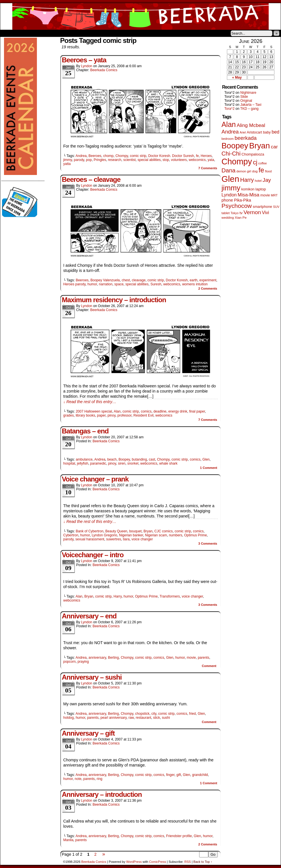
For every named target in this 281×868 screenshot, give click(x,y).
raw (131, 718)
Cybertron (71, 535)
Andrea (81, 156)
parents (203, 658)
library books (85, 415)
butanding (139, 459)
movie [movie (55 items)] (265, 195)
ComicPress (158, 862)
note (78, 779)
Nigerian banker (131, 535)
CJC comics (164, 531)
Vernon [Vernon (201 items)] (252, 212)
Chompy (122, 156)
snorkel (133, 463)
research (115, 160)
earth (194, 280)
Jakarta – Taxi (251, 105)
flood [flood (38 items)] (268, 171)
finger (170, 775)
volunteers (179, 160)
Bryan (148, 531)
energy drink (178, 411)
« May (237, 77)
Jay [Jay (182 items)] (267, 180)
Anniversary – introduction (102, 794)
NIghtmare (248, 93)
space (119, 284)
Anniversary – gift (88, 733)
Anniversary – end (89, 616)
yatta (67, 164)
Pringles (100, 160)
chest (126, 280)
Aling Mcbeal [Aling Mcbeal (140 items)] (251, 125)
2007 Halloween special (94, 411)
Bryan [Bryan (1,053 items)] (260, 146)
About (25, 33)
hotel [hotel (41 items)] (258, 181)
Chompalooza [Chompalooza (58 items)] (253, 154)
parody (79, 160)
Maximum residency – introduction (114, 300)
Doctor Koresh (177, 280)
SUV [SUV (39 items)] (276, 207)
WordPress (134, 862)
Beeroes (95, 156)
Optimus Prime (195, 535)
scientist (129, 160)
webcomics (197, 160)
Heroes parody (74, 284)
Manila (68, 840)
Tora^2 (229, 109)
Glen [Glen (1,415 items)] (230, 179)
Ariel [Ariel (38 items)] (243, 132)
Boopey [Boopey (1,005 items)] (235, 146)
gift (179, 775)
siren (122, 463)
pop (89, 160)
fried (192, 714)
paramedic (98, 463)
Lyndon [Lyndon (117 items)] (229, 195)
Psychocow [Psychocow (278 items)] (237, 206)
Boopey (124, 459)
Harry (118, 596)
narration (106, 284)
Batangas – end (85, 431)
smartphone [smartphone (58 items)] (262, 207)
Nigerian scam (156, 535)
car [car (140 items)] (274, 147)
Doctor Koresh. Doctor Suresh (171, 156)
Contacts (65, 33)
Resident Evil (143, 415)
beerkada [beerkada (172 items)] (246, 138)
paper (101, 415)
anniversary (97, 658)
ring (100, 779)
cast (152, 459)
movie (191, 658)
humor (92, 284)
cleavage (139, 280)
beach (112, 459)
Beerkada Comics (140, 16)
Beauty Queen (116, 531)
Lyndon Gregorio (104, 535)
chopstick (142, 714)
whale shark (168, 463)
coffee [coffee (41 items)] (263, 163)
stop (166, 160)
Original (246, 101)
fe (197, 156)
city (154, 714)
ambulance (84, 459)
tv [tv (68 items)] (241, 213)
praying (83, 662)
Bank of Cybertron (90, 531)
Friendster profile (179, 836)
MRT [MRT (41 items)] (274, 195)
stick (157, 718)
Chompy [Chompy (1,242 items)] (237, 162)
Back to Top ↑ (203, 862)
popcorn (69, 662)
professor (124, 415)
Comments (208, 168)
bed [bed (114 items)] (275, 132)
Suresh (156, 284)
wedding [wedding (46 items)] (228, 217)
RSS (188, 862)
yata (211, 160)
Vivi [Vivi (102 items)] (265, 213)
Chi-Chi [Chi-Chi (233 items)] (231, 154)
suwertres (114, 539)
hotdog (69, 718)
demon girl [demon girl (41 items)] (244, 171)
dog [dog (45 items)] (255, 171)
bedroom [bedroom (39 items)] (228, 139)
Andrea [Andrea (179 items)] (230, 132)
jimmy (68, 160)
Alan (117, 411)
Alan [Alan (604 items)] (229, 124)
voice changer (142, 539)
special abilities (149, 160)
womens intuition (195, 284)
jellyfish (83, 463)
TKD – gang (249, 109)
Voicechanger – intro (93, 555)
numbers (176, 535)
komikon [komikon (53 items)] (248, 189)
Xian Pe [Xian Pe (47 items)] (241, 217)
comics (146, 411)
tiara (126, 539)
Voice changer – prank (95, 479)
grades (69, 415)
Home (8, 33)
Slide (244, 97)
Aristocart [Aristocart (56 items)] (254, 132)
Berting (113, 658)
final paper (197, 411)
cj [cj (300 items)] (255, 162)
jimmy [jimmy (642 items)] (231, 188)
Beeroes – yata (84, 60)
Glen (206, 459)
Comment (209, 468)
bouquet (135, 531)
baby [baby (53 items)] (267, 132)
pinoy (112, 415)
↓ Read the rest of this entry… (90, 402)
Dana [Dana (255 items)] (228, 170)
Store (43, 33)
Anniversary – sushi (92, 677)
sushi (166, 718)
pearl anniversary (113, 718)
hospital (69, 463)
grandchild (200, 775)
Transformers (170, 596)
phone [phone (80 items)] (227, 200)
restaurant (143, 718)
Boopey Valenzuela (105, 280)
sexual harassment (90, 539)
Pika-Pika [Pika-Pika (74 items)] (243, 200)
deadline (160, 411)
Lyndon (87, 66)
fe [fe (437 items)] (261, 170)
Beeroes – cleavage (91, 179)
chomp (108, 156)
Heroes (206, 156)
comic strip (138, 156)
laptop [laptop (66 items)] (261, 189)
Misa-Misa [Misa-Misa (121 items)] (249, 195)
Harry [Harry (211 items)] (247, 180)
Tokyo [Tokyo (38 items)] (235, 213)
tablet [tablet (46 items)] (225, 213)
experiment (208, 280)
